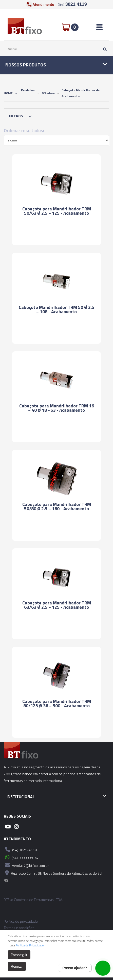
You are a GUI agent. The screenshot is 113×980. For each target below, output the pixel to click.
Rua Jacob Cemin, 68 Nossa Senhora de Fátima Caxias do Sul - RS (54, 876)
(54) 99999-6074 (21, 857)
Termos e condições (19, 928)
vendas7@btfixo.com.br (26, 865)
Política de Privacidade (30, 945)
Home (8, 93)
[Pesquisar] (104, 49)
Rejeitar (17, 966)
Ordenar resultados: (24, 130)
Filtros (22, 116)
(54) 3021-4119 (20, 849)
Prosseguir (19, 955)
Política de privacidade (21, 921)
